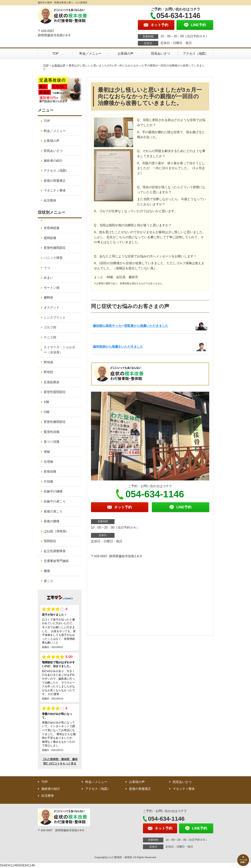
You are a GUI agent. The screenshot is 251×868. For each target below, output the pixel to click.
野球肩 (48, 362)
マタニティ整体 (55, 190)
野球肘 (48, 372)
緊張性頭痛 (52, 432)
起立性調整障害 (55, 551)
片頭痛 (48, 482)
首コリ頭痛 (52, 442)
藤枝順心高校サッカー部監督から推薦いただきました (131, 326)
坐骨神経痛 (52, 228)
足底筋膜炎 (52, 382)
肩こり (48, 581)
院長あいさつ (161, 54)
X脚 (46, 402)
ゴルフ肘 (50, 327)
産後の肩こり (53, 511)
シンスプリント (55, 318)
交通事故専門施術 (56, 561)
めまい (48, 278)
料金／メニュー (90, 54)
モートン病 (52, 288)
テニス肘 (50, 337)
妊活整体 (50, 200)
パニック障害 (53, 258)
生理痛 (48, 462)
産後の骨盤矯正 (55, 181)
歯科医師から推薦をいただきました (118, 347)
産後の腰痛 (52, 521)
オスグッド (52, 308)
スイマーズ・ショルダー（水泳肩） (59, 350)
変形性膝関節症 (55, 248)
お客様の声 (125, 54)
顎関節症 (50, 541)
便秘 (47, 452)
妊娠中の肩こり (55, 501)
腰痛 (47, 571)
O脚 (46, 412)
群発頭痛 (50, 472)
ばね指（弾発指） (56, 531)
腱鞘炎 (48, 297)
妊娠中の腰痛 (53, 491)
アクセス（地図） (196, 54)
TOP (55, 54)
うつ (47, 268)
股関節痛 (50, 238)
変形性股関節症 (55, 392)
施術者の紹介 (53, 161)
